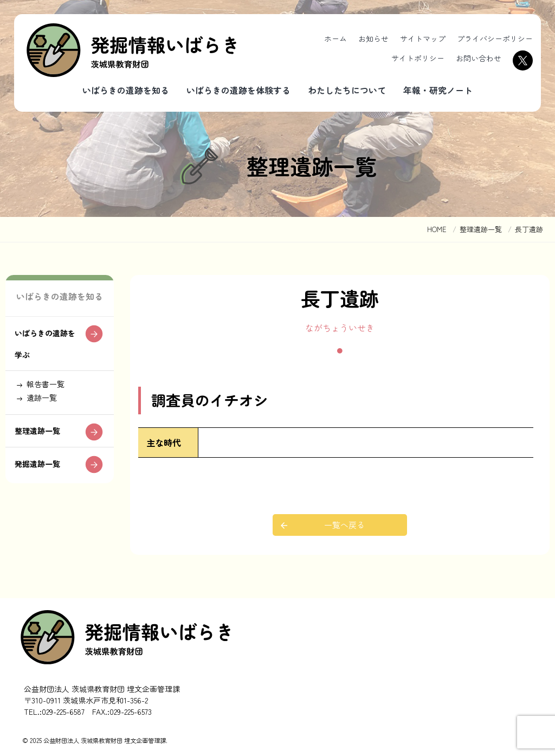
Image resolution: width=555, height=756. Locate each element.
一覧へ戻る (345, 525)
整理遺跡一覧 (42, 465)
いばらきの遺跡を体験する (238, 90)
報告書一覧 (50, 412)
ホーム (335, 39)
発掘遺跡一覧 (42, 499)
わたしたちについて (347, 90)
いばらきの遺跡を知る (126, 90)
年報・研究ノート (438, 90)
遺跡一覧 (46, 428)
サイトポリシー (418, 58)
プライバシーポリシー (495, 39)
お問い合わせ (479, 58)
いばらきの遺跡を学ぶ (46, 369)
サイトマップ (423, 39)
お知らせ (373, 39)
